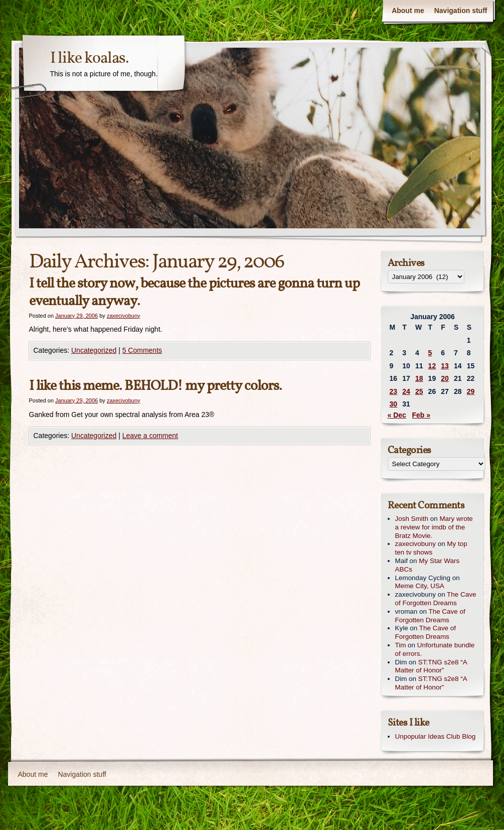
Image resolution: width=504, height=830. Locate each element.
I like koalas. (90, 59)
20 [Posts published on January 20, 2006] (445, 378)
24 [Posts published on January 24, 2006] (406, 391)
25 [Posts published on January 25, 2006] (419, 391)
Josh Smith (412, 519)
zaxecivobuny (124, 316)
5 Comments (142, 350)
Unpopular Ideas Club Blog (436, 736)
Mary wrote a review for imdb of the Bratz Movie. (434, 527)
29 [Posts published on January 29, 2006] (471, 391)
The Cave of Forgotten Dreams (436, 599)
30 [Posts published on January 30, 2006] (394, 404)
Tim (401, 645)
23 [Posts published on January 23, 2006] (394, 391)
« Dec (397, 415)
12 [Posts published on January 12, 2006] (432, 366)
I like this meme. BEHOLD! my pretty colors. (155, 386)
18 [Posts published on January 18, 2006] (419, 378)
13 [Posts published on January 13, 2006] (445, 366)
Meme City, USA (420, 586)
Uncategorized (94, 350)
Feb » (422, 415)
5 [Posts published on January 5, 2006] (430, 353)
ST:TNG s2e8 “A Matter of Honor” (431, 666)
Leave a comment (150, 436)
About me (408, 11)
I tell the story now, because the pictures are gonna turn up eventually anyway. (194, 293)
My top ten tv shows (431, 548)
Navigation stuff (461, 11)
